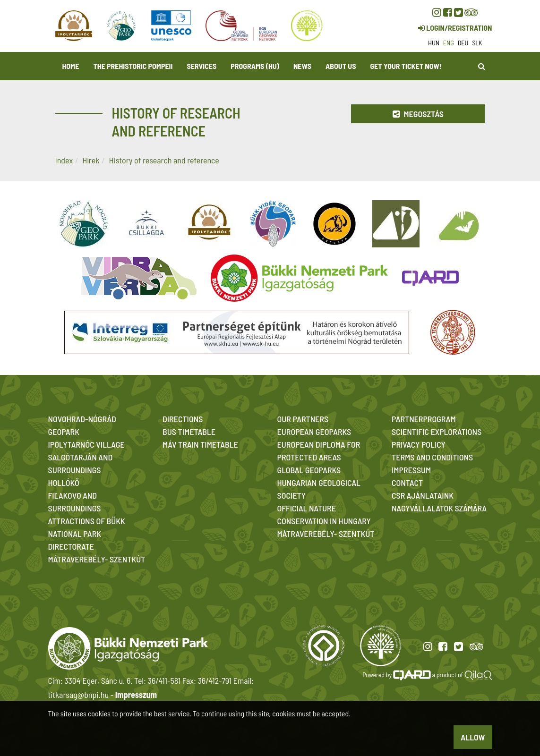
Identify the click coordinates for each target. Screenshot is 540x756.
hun (434, 43)
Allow (473, 737)
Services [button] (202, 66)
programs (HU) (255, 66)
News (302, 66)
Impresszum (136, 695)
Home (71, 66)
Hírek (91, 160)
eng (449, 43)
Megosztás (418, 114)
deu (463, 43)
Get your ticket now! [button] (406, 66)
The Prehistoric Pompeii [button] (133, 66)
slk (477, 43)
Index (64, 160)
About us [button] (341, 66)
